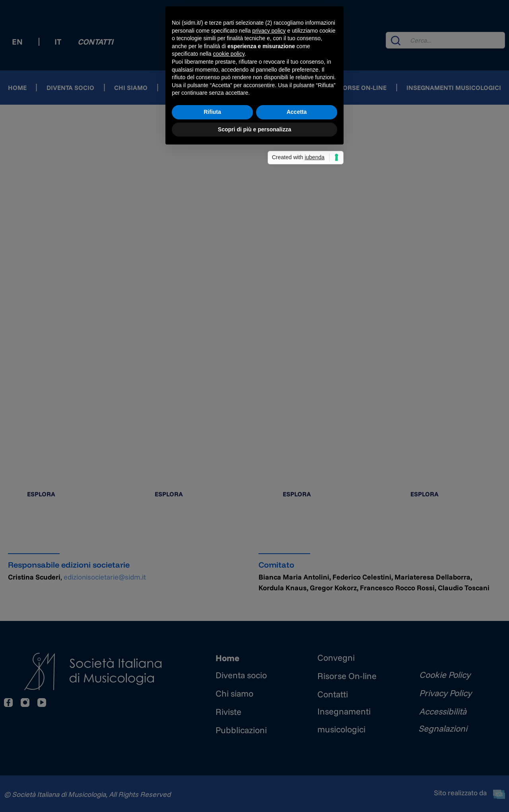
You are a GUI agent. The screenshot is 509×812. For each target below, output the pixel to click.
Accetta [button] (297, 442)
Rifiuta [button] (212, 442)
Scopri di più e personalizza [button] (254, 460)
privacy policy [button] (269, 361)
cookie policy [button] (229, 385)
